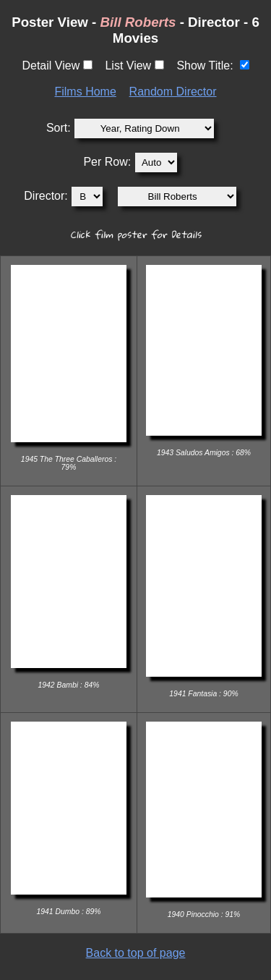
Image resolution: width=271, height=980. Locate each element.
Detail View (51, 66)
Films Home (85, 92)
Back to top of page (136, 953)
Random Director (173, 92)
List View (128, 66)
